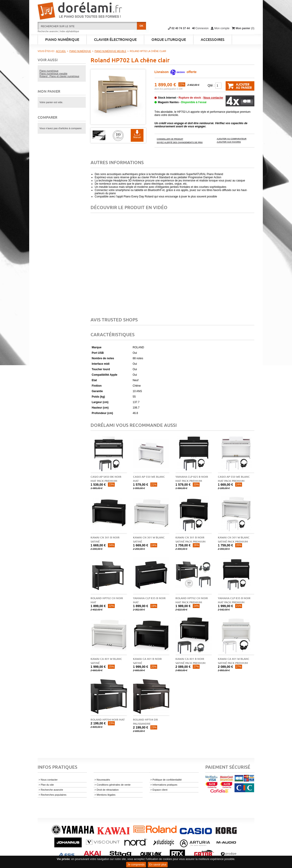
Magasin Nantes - (182, 102)
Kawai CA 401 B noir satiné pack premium (190, 661)
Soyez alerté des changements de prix (180, 142)
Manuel (137, 137)
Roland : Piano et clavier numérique (59, 76)
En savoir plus (158, 865)
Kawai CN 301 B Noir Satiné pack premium (190, 539)
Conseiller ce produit (170, 139)
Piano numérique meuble (53, 73)
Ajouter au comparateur (232, 139)
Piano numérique (49, 71)
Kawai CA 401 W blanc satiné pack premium (234, 661)
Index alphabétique (69, 31)
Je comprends (136, 865)
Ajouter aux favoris (229, 142)
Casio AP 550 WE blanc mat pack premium (234, 479)
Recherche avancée (48, 31)
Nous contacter (213, 98)
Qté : (211, 85)
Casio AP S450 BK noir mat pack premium (106, 479)
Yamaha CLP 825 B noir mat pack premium (192, 479)
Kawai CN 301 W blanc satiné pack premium (234, 539)
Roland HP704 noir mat (108, 720)
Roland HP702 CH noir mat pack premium (192, 600)
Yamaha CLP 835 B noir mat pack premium (234, 600)
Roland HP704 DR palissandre (145, 722)
